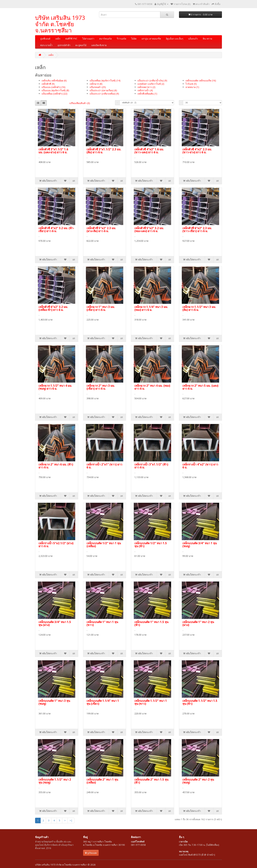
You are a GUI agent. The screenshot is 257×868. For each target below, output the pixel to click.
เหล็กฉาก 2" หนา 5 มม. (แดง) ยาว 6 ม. (200, 387)
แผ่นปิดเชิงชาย (99, 45)
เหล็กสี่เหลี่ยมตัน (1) (147, 94)
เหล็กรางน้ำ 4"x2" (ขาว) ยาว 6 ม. (200, 466)
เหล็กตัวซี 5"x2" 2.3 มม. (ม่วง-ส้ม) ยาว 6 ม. (101, 230)
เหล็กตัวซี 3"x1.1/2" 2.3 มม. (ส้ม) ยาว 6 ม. (104, 151)
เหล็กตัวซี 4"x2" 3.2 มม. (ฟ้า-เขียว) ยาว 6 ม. (56, 230)
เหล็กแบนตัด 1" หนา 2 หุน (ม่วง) (198, 623)
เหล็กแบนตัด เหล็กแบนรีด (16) (201, 80)
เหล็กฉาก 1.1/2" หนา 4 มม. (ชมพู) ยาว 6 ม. (55, 387)
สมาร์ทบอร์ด (105, 39)
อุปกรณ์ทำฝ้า (64, 45)
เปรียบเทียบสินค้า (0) (80, 103)
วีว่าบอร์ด (121, 39)
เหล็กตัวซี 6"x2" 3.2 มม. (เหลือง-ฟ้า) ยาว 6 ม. (53, 308)
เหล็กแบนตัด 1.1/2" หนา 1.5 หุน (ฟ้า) (200, 702)
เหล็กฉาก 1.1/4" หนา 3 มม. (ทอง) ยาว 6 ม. (151, 308)
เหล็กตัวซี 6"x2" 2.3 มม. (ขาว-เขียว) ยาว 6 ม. (197, 230)
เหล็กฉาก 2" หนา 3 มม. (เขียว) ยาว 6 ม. (101, 387)
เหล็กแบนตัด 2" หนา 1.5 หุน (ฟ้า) (151, 781)
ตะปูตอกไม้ (81, 45)
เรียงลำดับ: (117, 103)
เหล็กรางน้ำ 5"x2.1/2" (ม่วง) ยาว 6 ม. (56, 545)
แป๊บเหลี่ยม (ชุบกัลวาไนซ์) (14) (105, 80)
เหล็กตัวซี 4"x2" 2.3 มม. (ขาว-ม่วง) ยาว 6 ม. (197, 151)
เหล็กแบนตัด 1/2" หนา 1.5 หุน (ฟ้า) (151, 545)
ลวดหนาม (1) (192, 87)
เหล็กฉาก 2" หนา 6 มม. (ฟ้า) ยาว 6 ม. (56, 466)
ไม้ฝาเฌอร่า (88, 39)
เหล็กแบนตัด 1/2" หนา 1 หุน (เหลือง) (104, 545)
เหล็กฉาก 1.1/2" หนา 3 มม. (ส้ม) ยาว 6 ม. (199, 308)
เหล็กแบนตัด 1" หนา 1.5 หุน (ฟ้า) (151, 623)
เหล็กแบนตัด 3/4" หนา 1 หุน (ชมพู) (200, 545)
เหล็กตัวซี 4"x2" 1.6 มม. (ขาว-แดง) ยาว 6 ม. (149, 151)
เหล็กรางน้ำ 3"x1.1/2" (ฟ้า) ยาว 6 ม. (151, 466)
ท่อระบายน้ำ (46, 45)
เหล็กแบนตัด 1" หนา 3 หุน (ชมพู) (54, 702)
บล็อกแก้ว (193, 39)
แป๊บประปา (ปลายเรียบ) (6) (103, 90)
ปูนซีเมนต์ (45, 39)
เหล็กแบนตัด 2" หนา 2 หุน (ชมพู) (198, 781)
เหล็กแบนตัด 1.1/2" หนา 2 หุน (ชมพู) (55, 781)
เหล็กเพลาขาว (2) (146, 87)
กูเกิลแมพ (91, 853)
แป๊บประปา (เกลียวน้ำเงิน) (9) (152, 80)
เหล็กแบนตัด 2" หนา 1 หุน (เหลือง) (102, 781)
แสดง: (181, 103)
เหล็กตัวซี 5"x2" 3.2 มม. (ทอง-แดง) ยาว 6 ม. (149, 230)
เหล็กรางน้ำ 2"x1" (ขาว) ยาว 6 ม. (104, 466)
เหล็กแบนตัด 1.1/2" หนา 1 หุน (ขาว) (151, 702)
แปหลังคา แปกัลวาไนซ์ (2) (151, 84)
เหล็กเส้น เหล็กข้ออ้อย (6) (54, 80)
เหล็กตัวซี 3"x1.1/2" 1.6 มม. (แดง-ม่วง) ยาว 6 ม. (53, 151)
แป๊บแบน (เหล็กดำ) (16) (54, 87)
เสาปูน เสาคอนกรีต (151, 39)
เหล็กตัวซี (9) (48, 84)
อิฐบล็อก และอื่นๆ (175, 39)
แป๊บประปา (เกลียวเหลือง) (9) (104, 94)
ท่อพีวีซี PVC (71, 39)
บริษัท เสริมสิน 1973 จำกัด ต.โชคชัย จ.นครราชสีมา (60, 24)
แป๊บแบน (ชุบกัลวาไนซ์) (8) (55, 90)
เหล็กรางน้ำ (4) (145, 90)
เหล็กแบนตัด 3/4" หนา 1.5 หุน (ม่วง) (55, 623)
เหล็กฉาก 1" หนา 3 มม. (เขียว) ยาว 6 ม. (101, 308)
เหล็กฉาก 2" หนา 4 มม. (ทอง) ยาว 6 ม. (152, 387)
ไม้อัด (134, 39)
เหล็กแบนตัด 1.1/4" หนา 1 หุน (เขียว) (103, 702)
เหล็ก (58, 39)
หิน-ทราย (207, 39)
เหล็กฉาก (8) (96, 84)
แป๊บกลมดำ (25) (98, 87)
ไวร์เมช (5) (191, 84)
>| (71, 820)
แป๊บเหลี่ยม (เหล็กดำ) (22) (54, 94)
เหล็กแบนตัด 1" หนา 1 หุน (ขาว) (102, 623)
